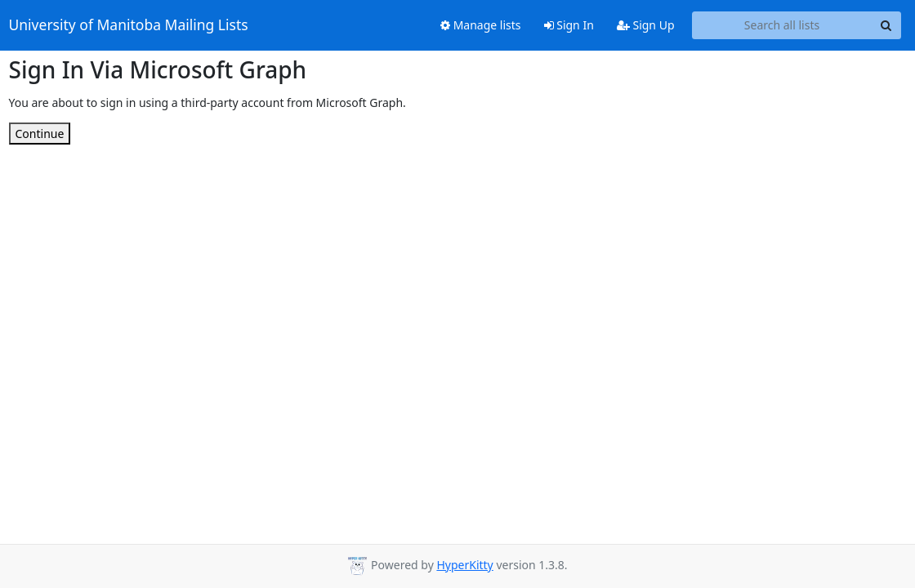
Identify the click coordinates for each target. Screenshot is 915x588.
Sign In (569, 25)
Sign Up (646, 25)
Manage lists (481, 25)
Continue (40, 134)
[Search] (886, 25)
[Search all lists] (782, 25)
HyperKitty (464, 565)
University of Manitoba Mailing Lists (129, 25)
